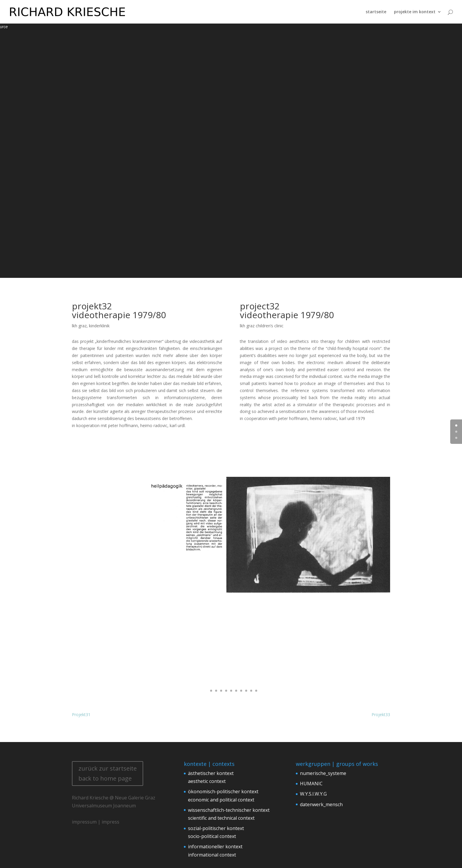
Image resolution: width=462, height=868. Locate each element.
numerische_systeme (323, 773)
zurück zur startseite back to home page (108, 773)
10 (251, 691)
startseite (376, 11)
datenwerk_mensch (321, 804)
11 (256, 691)
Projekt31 (81, 715)
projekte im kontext (415, 11)
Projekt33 (381, 715)
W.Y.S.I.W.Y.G (313, 794)
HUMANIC (311, 784)
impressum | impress (96, 822)
